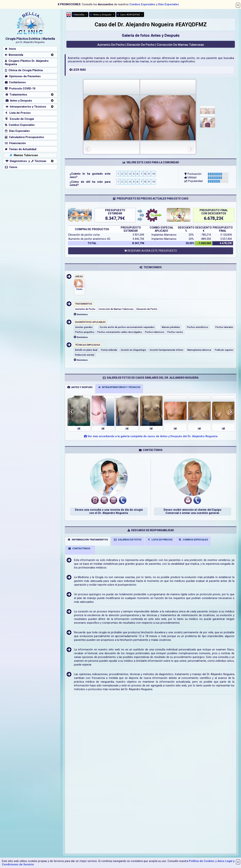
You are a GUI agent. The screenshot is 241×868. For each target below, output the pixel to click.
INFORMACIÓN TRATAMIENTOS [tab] (88, 540)
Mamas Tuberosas (23, 155)
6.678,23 (212, 218)
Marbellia (79, 15)
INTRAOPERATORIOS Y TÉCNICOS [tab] (119, 387)
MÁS (83, 70)
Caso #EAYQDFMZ (129, 15)
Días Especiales (169, 4)
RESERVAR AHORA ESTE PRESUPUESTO (151, 251)
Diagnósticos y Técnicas (26, 161)
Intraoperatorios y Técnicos (26, 107)
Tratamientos (16, 95)
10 (153, 174)
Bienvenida (14, 55)
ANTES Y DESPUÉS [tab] (80, 387)
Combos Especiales (142, 4)
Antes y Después (101, 15)
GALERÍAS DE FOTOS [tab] (128, 540)
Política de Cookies (202, 861)
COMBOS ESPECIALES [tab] (193, 540)
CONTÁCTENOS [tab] (79, 548)
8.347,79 (114, 218)
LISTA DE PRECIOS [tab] (160, 540)
